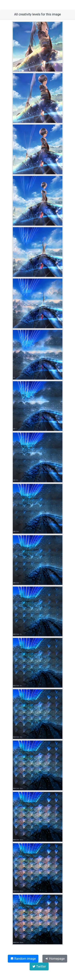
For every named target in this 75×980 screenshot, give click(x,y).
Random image (23, 959)
